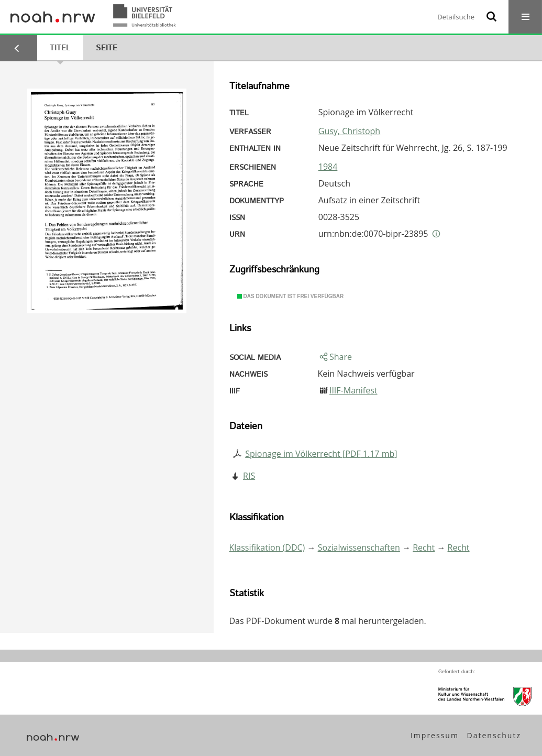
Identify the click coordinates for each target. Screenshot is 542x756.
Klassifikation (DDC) (267, 547)
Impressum (435, 735)
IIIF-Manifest (353, 390)
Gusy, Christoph (349, 131)
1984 (328, 167)
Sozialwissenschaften (359, 547)
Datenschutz (494, 735)
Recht (424, 547)
